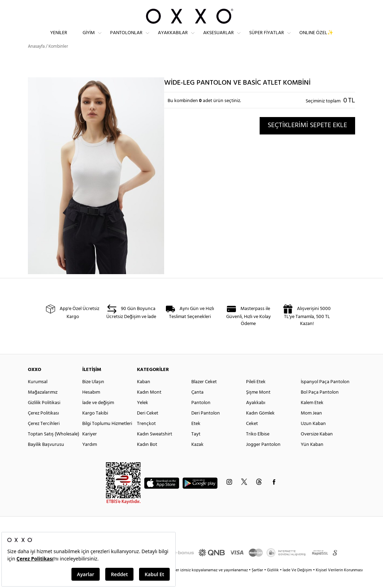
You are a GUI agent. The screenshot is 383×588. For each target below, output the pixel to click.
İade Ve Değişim (297, 583)
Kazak (197, 457)
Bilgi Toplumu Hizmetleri (107, 436)
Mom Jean (311, 426)
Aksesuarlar (219, 38)
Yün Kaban (312, 457)
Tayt (196, 447)
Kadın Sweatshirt (155, 447)
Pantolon (201, 415)
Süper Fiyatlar (267, 38)
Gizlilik (273, 583)
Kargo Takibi (95, 426)
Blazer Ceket (204, 394)
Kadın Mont (149, 405)
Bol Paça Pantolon (320, 405)
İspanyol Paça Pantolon (325, 394)
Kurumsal (38, 394)
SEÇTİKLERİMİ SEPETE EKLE (307, 138)
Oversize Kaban (317, 447)
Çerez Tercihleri (44, 436)
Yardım (90, 457)
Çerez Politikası (43, 426)
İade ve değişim (98, 415)
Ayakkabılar (173, 38)
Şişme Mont (258, 405)
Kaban (144, 394)
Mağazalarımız (43, 405)
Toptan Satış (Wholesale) (53, 447)
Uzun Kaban (313, 436)
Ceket (252, 436)
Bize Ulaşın (93, 394)
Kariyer (90, 447)
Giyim (89, 38)
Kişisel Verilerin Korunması (339, 583)
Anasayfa (36, 59)
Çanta (197, 405)
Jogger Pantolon (263, 457)
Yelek (143, 415)
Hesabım (91, 405)
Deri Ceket (148, 426)
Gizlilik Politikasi (44, 415)
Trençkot (146, 436)
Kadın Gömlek (260, 426)
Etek (196, 436)
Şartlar (258, 583)
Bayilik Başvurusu (46, 457)
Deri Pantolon (206, 426)
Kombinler (58, 59)
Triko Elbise (258, 447)
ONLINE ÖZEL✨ (316, 38)
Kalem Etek (312, 415)
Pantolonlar (126, 38)
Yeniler (59, 38)
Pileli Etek (256, 394)
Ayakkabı (256, 415)
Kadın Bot (147, 457)
